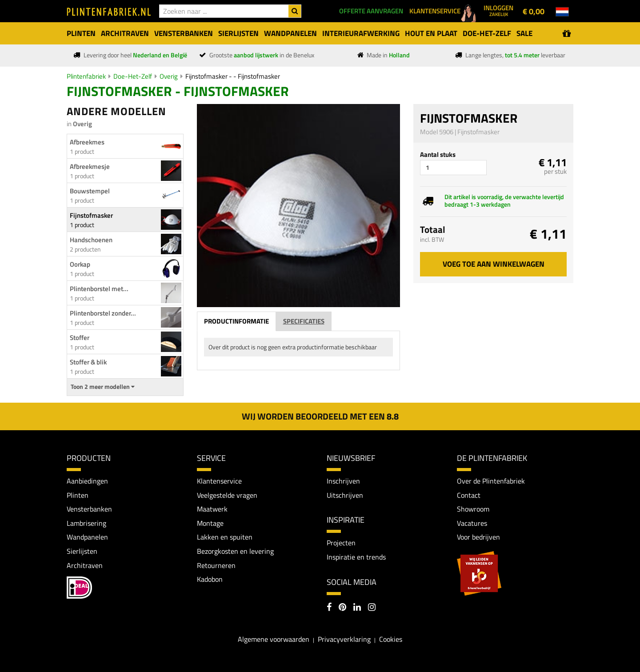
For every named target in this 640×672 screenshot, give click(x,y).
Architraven (85, 565)
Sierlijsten (82, 551)
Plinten (78, 495)
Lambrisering (86, 523)
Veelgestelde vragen (227, 495)
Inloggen (498, 10)
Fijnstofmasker (91, 215)
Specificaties (304, 321)
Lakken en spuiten (225, 537)
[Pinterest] (342, 608)
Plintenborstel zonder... (103, 313)
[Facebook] (329, 608)
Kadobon (210, 579)
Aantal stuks (438, 154)
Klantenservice (219, 481)
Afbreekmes (87, 142)
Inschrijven (343, 481)
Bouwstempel (90, 191)
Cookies (391, 639)
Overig (169, 76)
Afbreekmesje (90, 166)
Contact (469, 495)
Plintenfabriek (86, 76)
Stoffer (80, 338)
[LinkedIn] (357, 608)
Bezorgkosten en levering (235, 551)
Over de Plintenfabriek (491, 481)
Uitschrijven (345, 495)
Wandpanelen (87, 537)
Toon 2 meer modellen (103, 387)
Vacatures (472, 523)
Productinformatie (236, 321)
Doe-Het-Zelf (133, 76)
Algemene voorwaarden (274, 639)
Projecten (341, 543)
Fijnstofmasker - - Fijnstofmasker (233, 76)
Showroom (473, 509)
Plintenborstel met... (99, 289)
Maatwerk (212, 509)
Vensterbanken (89, 509)
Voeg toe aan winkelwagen (494, 264)
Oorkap (80, 264)
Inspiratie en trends (356, 557)
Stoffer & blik (88, 362)
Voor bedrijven (478, 537)
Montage (210, 523)
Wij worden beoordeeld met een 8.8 (320, 416)
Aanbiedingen (87, 481)
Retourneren (216, 565)
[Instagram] (372, 608)
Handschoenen (91, 240)
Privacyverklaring (344, 639)
